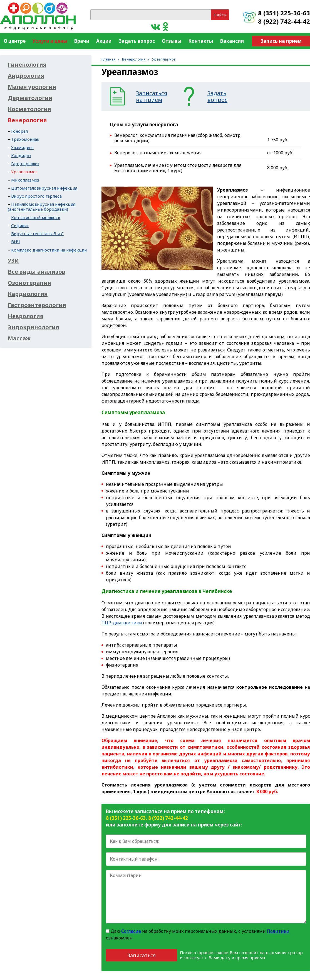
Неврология (26, 316)
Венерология (134, 59)
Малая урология (32, 87)
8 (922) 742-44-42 (284, 21)
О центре (15, 41)
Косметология (29, 109)
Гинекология (27, 65)
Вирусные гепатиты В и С (37, 233)
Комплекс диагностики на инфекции (49, 250)
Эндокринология (33, 327)
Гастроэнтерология (37, 305)
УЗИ (13, 261)
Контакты (201, 41)
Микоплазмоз (25, 180)
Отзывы (172, 41)
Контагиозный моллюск (36, 217)
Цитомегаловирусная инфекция (44, 188)
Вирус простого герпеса (36, 196)
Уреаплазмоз (24, 172)
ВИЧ (16, 242)
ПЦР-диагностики (122, 623)
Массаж (19, 338)
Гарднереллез (25, 164)
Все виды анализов (37, 272)
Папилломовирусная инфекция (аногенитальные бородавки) (42, 207)
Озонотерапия (29, 283)
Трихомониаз (25, 139)
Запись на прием (281, 41)
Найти (220, 15)
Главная (108, 59)
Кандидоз (21, 155)
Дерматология (30, 98)
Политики (278, 931)
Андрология (26, 76)
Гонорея (19, 131)
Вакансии (232, 41)
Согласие (131, 931)
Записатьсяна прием (152, 97)
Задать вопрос (137, 41)
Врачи (82, 41)
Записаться (142, 955)
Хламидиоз (22, 147)
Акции (104, 41)
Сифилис (20, 225)
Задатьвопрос (217, 97)
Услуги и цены (50, 41)
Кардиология (28, 294)
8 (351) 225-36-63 (284, 13)
